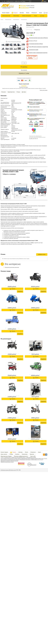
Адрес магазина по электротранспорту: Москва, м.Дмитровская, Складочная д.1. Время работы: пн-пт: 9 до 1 (22, 460)
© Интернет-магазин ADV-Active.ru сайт (8, 470)
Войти (45, 1)
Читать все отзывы (44, 90)
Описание (4, 92)
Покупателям (25, 454)
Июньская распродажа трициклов (12, 267)
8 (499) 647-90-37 (10, 1)
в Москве (27, 7)
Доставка (22, 13)
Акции (41, 13)
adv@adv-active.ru (22, 457)
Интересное (34, 13)
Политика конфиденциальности (21, 456)
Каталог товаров (6, 13)
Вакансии (32, 454)
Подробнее (20, 291)
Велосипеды (16, 16)
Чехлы (36, 16)
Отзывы (18, 92)
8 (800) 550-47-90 (18, 1)
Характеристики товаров (6, 456)
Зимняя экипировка (27, 16)
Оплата (28, 13)
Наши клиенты (4, 454)
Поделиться (37, 30)
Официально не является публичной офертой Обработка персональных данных (9, 461)
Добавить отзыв (42, 254)
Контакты (17, 454)
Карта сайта (33, 456)
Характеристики (11, 92)
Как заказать (24, 70)
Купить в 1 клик (24, 73)
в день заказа (27, 6)
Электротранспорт (6, 16)
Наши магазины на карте (31, 457)
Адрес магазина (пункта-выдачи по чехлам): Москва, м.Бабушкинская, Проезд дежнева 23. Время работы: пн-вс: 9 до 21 (24, 459)
